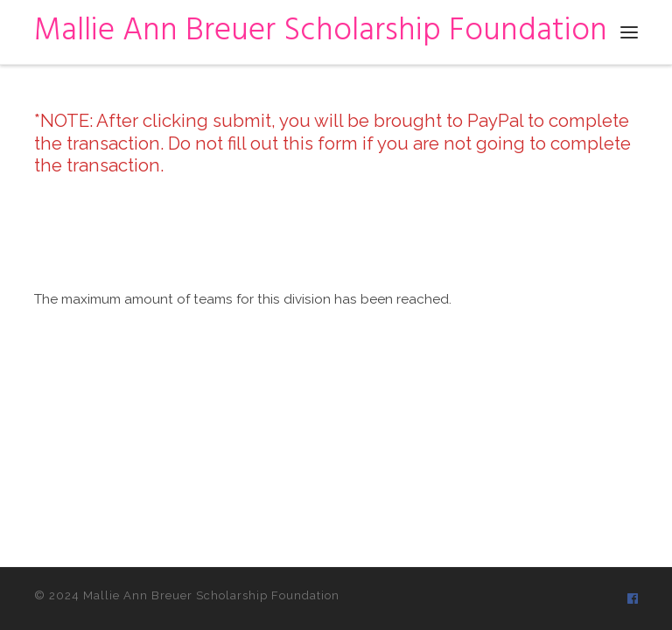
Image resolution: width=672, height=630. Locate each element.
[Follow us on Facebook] (633, 598)
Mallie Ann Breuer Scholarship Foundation (211, 595)
